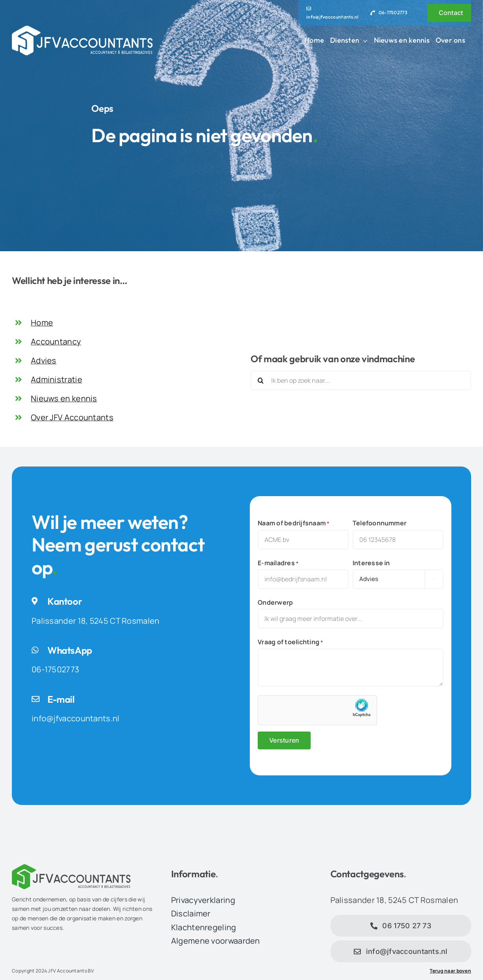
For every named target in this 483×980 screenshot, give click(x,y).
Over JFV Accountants (72, 417)
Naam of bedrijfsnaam (293, 523)
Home (42, 323)
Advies (44, 360)
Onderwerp (275, 602)
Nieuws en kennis (64, 398)
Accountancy (56, 341)
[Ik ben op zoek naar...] (361, 380)
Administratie (57, 379)
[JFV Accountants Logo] (82, 29)
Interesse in (371, 563)
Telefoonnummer (379, 523)
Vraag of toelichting (290, 642)
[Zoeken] (260, 380)
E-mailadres (278, 563)
